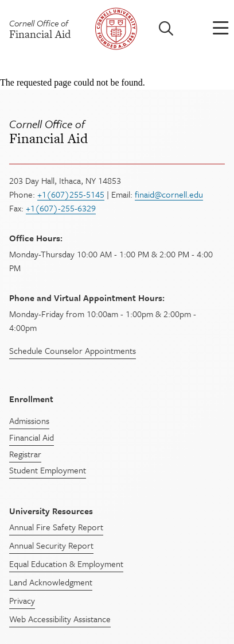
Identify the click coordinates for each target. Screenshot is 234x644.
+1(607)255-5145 (71, 194)
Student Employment (48, 470)
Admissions (29, 421)
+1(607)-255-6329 (61, 208)
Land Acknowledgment (51, 582)
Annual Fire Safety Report (56, 527)
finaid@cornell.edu (169, 194)
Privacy (22, 600)
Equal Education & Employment (66, 564)
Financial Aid (117, 132)
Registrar (25, 454)
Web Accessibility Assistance (60, 619)
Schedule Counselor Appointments (73, 350)
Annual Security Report (51, 545)
